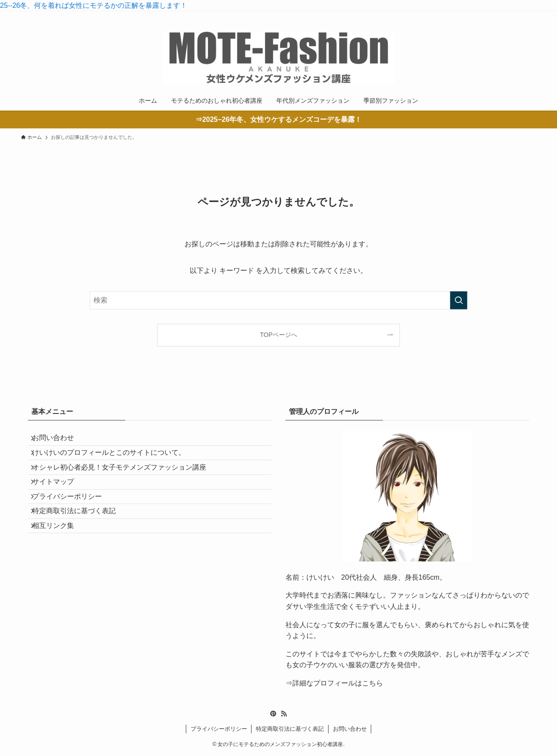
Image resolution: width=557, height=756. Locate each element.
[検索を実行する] (459, 300)
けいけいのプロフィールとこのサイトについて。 (115, 462)
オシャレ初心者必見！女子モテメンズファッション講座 (125, 482)
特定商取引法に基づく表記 (80, 544)
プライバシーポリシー (73, 523)
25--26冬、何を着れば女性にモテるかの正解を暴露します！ (94, 5)
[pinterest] (508, 16)
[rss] (519, 16)
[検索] (530, 16)
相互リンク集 (59, 565)
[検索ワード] (278, 300)
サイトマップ (59, 502)
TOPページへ (278, 335)
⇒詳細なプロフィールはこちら (334, 683)
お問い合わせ (59, 441)
